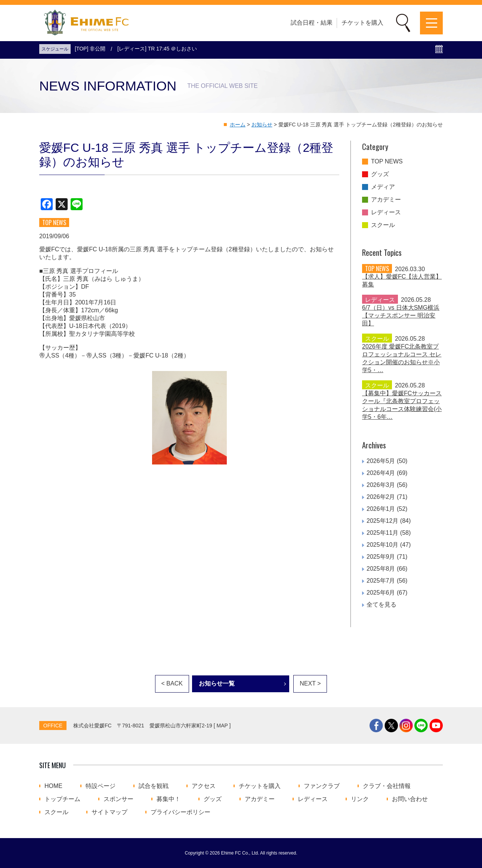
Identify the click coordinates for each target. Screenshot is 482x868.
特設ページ (101, 786)
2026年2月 (381, 497)
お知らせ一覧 (217, 683)
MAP (222, 726)
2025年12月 (382, 521)
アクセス (204, 786)
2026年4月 (381, 473)
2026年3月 (381, 485)
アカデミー (386, 200)
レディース (386, 212)
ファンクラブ (322, 786)
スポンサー (118, 799)
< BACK (172, 683)
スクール (383, 225)
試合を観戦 (154, 786)
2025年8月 (381, 569)
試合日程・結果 (312, 23)
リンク (360, 799)
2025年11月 (382, 533)
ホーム (238, 125)
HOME (53, 786)
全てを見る (381, 605)
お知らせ (262, 125)
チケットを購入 (362, 23)
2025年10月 (382, 545)
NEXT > (310, 683)
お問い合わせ (410, 799)
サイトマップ (109, 812)
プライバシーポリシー (180, 812)
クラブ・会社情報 (387, 786)
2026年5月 (381, 461)
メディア (383, 187)
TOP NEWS (387, 162)
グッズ (380, 174)
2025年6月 (381, 593)
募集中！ (169, 799)
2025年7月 (381, 581)
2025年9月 (381, 557)
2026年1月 (381, 509)
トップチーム (62, 799)
